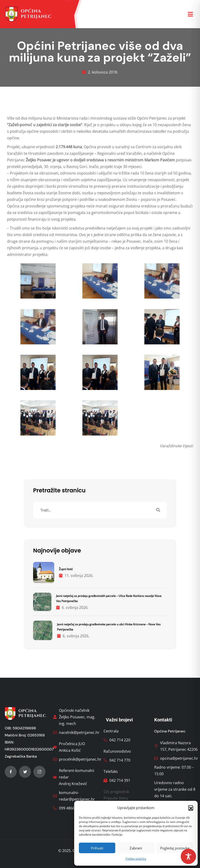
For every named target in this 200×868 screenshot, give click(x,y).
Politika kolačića (136, 859)
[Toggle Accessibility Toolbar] (188, 856)
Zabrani (136, 848)
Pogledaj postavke (175, 848)
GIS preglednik (116, 792)
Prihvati (97, 848)
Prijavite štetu (116, 798)
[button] (191, 808)
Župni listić (66, 569)
